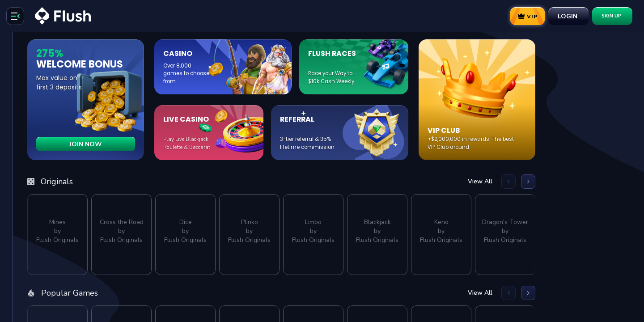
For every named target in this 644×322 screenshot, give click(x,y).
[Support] (53, 281)
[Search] (53, 73)
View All (574, 182)
